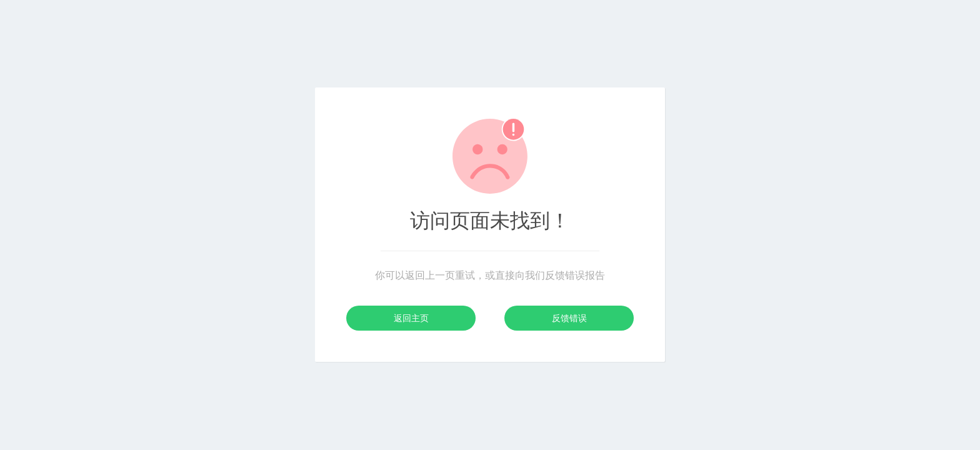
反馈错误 (569, 318)
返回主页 (411, 318)
